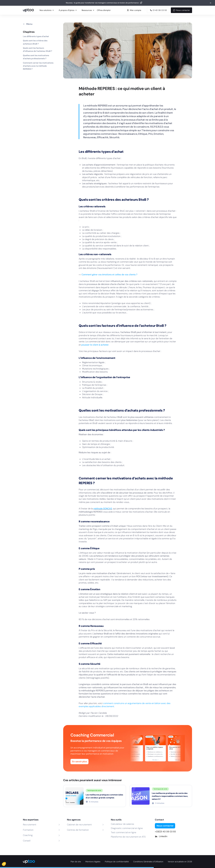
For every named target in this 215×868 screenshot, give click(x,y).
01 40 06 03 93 (158, 10)
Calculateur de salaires (122, 824)
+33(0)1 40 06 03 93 (165, 832)
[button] (6, 863)
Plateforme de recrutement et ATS (128, 837)
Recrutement (30, 825)
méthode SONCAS (103, 509)
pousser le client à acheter (95, 345)
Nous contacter (181, 10)
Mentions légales (93, 862)
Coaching (28, 835)
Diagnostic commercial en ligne (127, 828)
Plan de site (76, 862)
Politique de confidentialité (117, 862)
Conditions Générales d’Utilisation (148, 862)
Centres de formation (78, 830)
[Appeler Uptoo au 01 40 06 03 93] (158, 10)
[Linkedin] (174, 836)
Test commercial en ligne (124, 832)
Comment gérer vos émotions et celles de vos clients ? (109, 275)
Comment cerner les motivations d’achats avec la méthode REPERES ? (38, 66)
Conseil (27, 841)
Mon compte (134, 10)
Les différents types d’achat (36, 36)
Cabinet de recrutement (79, 825)
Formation (28, 830)
